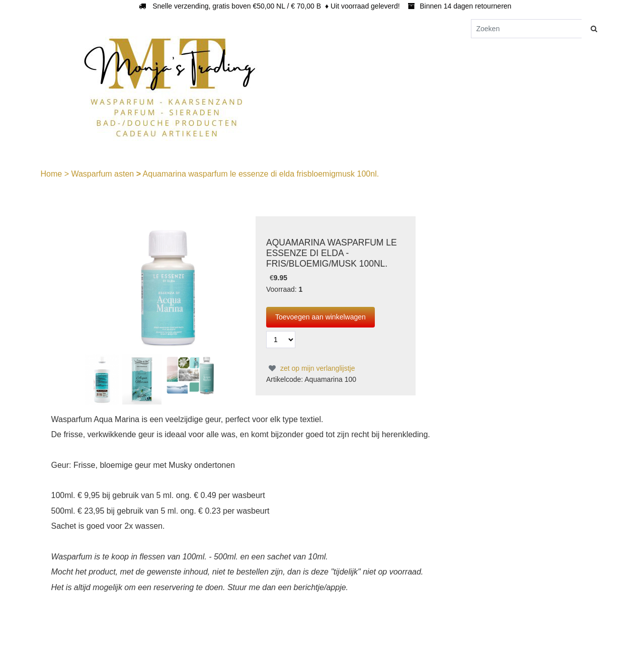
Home (53, 174)
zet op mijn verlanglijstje (311, 368)
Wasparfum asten (103, 174)
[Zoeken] (527, 29)
